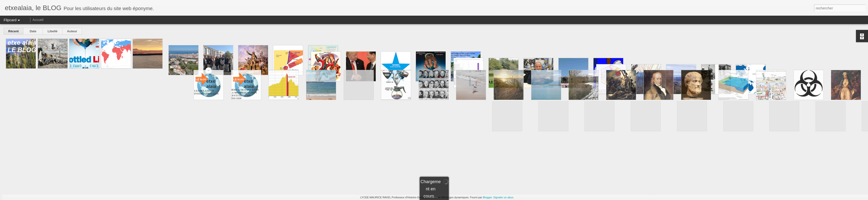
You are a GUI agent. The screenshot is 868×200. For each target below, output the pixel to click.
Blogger (487, 197)
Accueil (38, 20)
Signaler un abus (503, 197)
